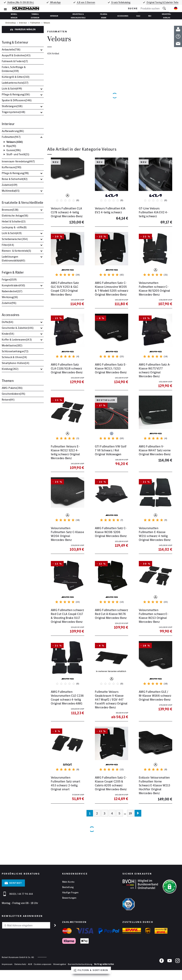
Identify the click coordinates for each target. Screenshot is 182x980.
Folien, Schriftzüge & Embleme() (14, 69)
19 (130, 818)
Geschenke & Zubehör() (18, 328)
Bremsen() (10, 210)
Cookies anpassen (43, 969)
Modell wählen (14, 16)
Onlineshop (10, 23)
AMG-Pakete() (12, 388)
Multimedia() (11, 191)
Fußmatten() (11, 137)
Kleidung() (10, 369)
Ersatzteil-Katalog (167, 16)
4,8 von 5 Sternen (86, 2)
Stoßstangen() (12, 106)
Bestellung (68, 892)
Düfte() (8, 322)
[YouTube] (170, 966)
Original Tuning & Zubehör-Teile (163, 2)
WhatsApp (55, 2)
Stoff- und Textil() (18, 154)
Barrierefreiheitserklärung (80, 969)
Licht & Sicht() (12, 89)
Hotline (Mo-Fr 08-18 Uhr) (20, 2)
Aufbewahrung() (13, 131)
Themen (8, 381)
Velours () (15, 142)
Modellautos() (12, 345)
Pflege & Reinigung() (16, 94)
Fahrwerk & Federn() (15, 61)
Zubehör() (10, 185)
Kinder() (8, 334)
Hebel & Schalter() (14, 221)
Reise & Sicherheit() (15, 179)
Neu (150, 16)
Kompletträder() (13, 285)
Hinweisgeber (60, 969)
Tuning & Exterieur (35, 16)
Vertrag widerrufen (104, 969)
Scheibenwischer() (15, 239)
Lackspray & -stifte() (14, 227)
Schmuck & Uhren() (14, 357)
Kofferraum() (12, 167)
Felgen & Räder (104, 16)
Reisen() (8, 400)
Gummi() (14, 150)
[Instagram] (178, 966)
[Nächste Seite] (138, 818)
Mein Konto (68, 886)
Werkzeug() (10, 297)
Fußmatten (35, 23)
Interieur (54, 16)
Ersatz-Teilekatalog (122, 2)
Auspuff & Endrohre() (16, 55)
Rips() (11, 146)
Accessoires (123, 16)
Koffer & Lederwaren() (17, 340)
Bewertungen (69, 903)
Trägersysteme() (13, 112)
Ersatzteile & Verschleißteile (78, 16)
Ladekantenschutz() (15, 83)
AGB (30, 969)
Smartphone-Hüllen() (15, 363)
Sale (138, 16)
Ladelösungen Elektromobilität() (13, 259)
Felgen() (9, 280)
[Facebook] (162, 966)
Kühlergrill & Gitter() (16, 77)
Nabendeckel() (12, 291)
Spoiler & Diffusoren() (17, 100)
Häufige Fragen (70, 897)
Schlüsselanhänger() (15, 351)
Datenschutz (20, 969)
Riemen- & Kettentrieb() (16, 251)
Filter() (8, 245)
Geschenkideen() (13, 394)
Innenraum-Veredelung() (18, 161)
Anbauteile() (11, 49)
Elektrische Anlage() (15, 216)
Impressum (7, 969)
